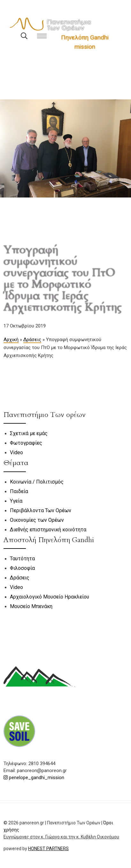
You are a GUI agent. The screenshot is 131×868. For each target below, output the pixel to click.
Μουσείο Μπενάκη (31, 606)
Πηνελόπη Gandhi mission (85, 42)
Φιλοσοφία (22, 568)
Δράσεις (32, 340)
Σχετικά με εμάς (29, 433)
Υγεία (16, 501)
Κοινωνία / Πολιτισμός (37, 482)
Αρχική (11, 340)
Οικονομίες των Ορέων (37, 520)
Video (16, 452)
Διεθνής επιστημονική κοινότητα (48, 530)
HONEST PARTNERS (48, 849)
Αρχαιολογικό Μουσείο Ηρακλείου (50, 597)
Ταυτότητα (22, 559)
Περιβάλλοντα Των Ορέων (41, 510)
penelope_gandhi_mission (34, 778)
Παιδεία (19, 491)
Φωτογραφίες (26, 443)
